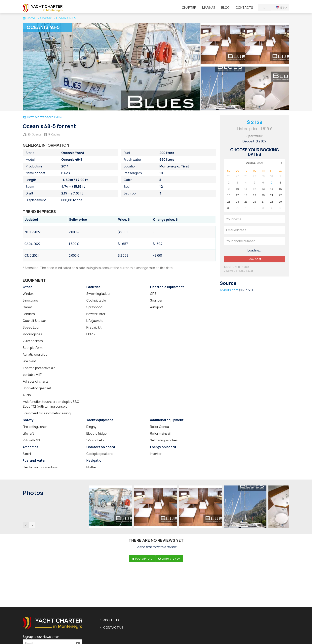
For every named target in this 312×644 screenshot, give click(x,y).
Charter (189, 8)
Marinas (209, 8)
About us (111, 620)
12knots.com (229, 290)
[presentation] (26, 525)
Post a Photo (142, 558)
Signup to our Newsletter (41, 637)
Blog (225, 8)
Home (29, 18)
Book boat (254, 259)
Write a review (169, 558)
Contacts (244, 8)
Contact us (113, 628)
